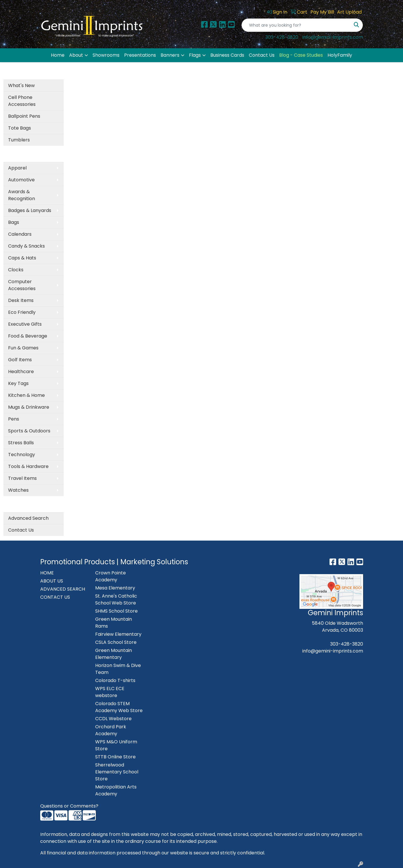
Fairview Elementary (118, 634)
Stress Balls (21, 443)
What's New (21, 85)
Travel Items (22, 478)
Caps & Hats (22, 258)
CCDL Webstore (113, 719)
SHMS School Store (116, 611)
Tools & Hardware (28, 466)
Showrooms (106, 55)
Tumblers (19, 140)
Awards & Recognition (22, 195)
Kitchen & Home (26, 395)
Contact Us (262, 55)
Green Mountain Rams (114, 623)
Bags (14, 222)
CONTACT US (55, 597)
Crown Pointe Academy (111, 576)
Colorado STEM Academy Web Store (119, 707)
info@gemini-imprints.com (333, 37)
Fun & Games (23, 348)
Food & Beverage (28, 336)
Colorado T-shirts (115, 680)
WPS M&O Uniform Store (116, 745)
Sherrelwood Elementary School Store (117, 772)
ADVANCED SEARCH (63, 589)
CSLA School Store (116, 642)
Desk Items (21, 300)
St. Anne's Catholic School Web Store (116, 599)
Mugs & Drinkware (29, 407)
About (76, 55)
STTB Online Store (115, 757)
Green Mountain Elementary (114, 654)
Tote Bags (20, 128)
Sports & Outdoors (29, 431)
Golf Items (20, 360)
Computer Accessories (22, 285)
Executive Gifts (25, 324)
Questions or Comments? (69, 806)
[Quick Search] (296, 25)
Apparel (17, 168)
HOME (47, 573)
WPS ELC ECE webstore (110, 692)
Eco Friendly (22, 312)
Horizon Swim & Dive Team (118, 669)
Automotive (21, 180)
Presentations (140, 55)
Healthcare (21, 372)
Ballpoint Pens (24, 116)
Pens (14, 419)
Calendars (20, 234)
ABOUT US (52, 581)
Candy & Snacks (26, 246)
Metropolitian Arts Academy (116, 790)
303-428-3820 (282, 37)
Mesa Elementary (115, 588)
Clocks (16, 270)
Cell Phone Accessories (22, 101)
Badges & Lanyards (30, 210)
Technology (22, 455)
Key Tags (18, 383)
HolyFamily (340, 55)
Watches (18, 490)
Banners (170, 55)
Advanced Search (28, 518)
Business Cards (227, 55)
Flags (195, 55)
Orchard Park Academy (111, 730)
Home (58, 55)
